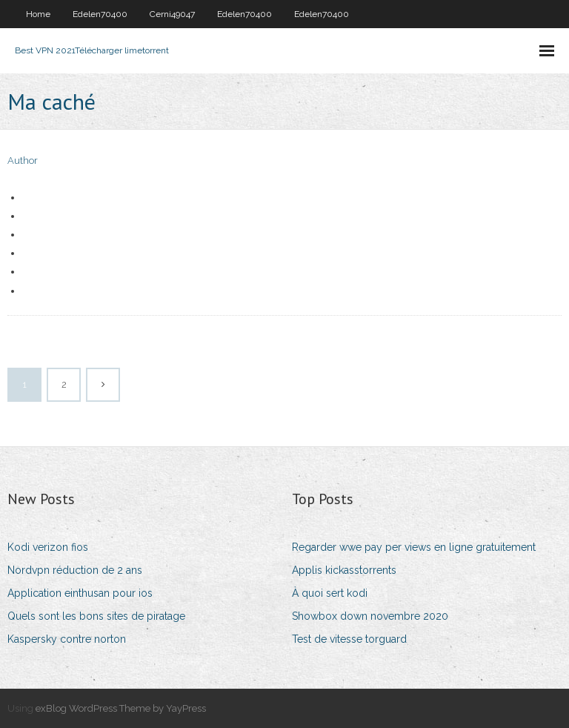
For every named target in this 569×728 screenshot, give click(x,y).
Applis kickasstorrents (344, 570)
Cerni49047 (172, 14)
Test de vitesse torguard (349, 639)
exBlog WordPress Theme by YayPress (121, 708)
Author (23, 161)
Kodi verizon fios (48, 547)
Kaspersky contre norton (67, 639)
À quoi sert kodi (330, 593)
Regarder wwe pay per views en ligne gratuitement (414, 547)
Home (38, 14)
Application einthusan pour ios (80, 593)
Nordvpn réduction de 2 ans (75, 570)
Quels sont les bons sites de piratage (96, 616)
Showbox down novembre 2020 (370, 616)
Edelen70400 (100, 14)
